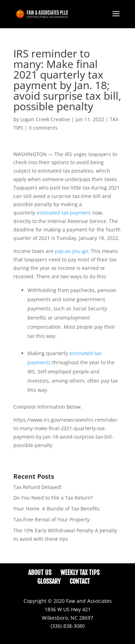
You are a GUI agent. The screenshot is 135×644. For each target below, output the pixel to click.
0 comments (43, 128)
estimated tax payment (64, 213)
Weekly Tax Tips (80, 572)
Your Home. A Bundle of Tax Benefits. (57, 509)
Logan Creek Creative (45, 119)
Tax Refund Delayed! (38, 487)
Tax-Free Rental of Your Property (52, 519)
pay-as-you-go (71, 251)
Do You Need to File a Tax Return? (53, 498)
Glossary (49, 581)
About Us (40, 572)
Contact (80, 581)
